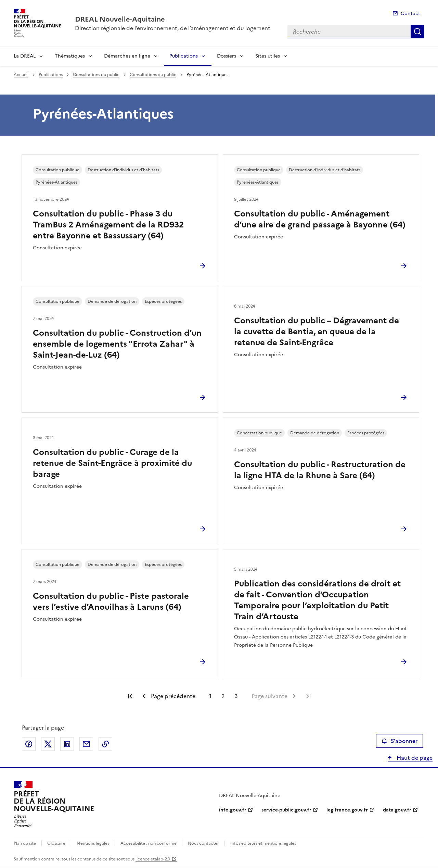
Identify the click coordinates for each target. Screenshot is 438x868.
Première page (130, 696)
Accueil (21, 75)
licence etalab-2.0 (153, 859)
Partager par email (86, 744)
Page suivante (269, 696)
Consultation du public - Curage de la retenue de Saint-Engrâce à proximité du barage (112, 463)
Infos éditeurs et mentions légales (263, 843)
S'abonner (400, 741)
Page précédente (173, 696)
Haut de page (414, 758)
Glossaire (56, 843)
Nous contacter (203, 843)
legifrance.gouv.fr (347, 810)
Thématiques (70, 56)
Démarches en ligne (127, 56)
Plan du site (25, 843)
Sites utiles (268, 56)
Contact (410, 14)
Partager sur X (48, 744)
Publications (184, 56)
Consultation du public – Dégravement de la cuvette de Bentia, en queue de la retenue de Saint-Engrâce (317, 332)
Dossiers (227, 56)
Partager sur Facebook (29, 744)
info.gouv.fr (233, 810)
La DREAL (25, 56)
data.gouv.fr (397, 810)
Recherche (417, 32)
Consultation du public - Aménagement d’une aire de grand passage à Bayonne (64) (320, 219)
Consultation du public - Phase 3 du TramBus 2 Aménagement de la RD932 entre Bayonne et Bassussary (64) (108, 225)
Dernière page (308, 696)
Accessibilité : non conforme (149, 843)
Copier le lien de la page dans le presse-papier (105, 744)
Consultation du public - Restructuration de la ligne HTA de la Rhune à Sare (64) (320, 470)
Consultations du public (96, 75)
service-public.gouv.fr (286, 810)
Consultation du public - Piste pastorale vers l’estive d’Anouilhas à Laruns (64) (111, 602)
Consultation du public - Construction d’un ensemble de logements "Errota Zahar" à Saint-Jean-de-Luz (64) (117, 344)
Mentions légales (93, 843)
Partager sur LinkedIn (67, 744)
